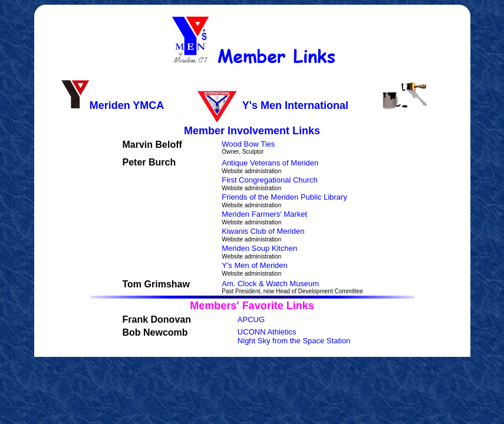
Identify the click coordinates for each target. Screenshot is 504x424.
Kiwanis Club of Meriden (263, 231)
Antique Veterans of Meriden (270, 163)
